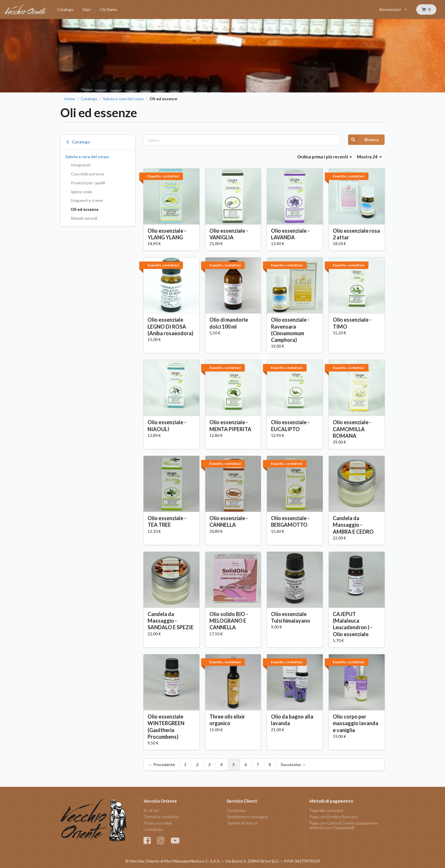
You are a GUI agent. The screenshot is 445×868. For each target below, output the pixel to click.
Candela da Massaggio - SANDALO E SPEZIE (171, 621)
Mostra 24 (369, 157)
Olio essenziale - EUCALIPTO (290, 426)
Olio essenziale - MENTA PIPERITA (230, 426)
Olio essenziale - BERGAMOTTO (290, 521)
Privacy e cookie (158, 823)
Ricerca (363, 140)
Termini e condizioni (161, 817)
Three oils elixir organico (227, 720)
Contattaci (153, 829)
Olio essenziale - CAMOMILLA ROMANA (352, 429)
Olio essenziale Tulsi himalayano (291, 617)
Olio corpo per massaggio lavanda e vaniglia (356, 723)
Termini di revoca (242, 823)
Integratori (81, 165)
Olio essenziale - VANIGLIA (229, 234)
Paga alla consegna (326, 810)
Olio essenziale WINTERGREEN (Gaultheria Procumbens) (166, 726)
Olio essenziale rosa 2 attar (356, 234)
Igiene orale (81, 192)
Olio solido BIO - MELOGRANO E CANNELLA (229, 621)
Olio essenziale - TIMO (352, 323)
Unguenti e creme (87, 200)
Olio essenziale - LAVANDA (290, 234)
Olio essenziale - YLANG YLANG (167, 234)
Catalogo (65, 9)
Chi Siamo (109, 9)
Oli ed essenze (85, 209)
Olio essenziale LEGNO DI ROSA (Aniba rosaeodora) (170, 326)
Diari (87, 9)
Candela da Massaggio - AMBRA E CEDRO (353, 525)
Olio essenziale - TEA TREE (167, 521)
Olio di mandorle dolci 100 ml (229, 323)
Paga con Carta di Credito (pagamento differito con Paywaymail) (344, 825)
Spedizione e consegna (247, 817)
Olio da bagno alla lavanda (292, 720)
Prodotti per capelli (88, 183)
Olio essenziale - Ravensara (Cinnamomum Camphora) (290, 330)
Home (70, 99)
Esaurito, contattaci (163, 176)
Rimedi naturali (84, 218)
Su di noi (151, 810)
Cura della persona (87, 174)
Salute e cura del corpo (123, 99)
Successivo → (293, 764)
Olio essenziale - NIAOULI (167, 426)
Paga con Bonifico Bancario (334, 817)
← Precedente (162, 764)
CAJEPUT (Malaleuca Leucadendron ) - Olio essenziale (353, 624)
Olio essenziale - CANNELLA (229, 521)
